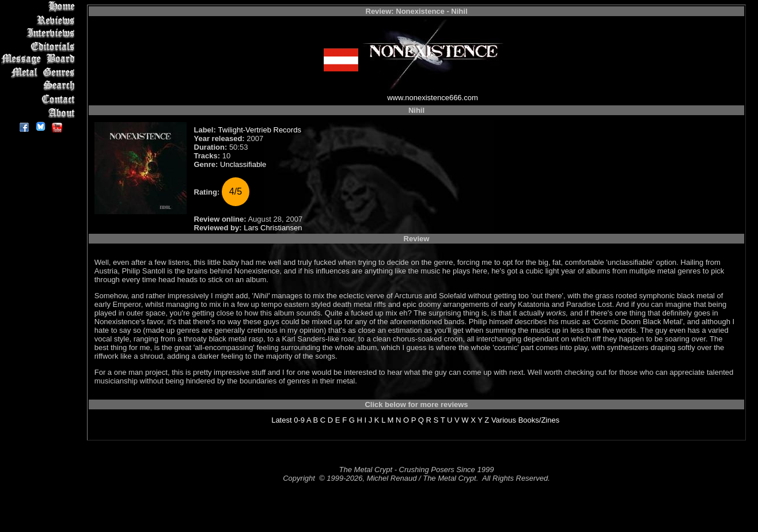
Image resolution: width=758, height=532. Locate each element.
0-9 (299, 420)
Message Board (40, 60)
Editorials (40, 46)
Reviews (40, 20)
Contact (40, 99)
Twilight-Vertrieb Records (259, 130)
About (40, 113)
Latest (281, 420)
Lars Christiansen (273, 228)
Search (40, 86)
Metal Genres (40, 73)
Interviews (40, 33)
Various (504, 420)
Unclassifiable (243, 164)
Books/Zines (539, 420)
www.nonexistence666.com (433, 98)
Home (40, 7)
